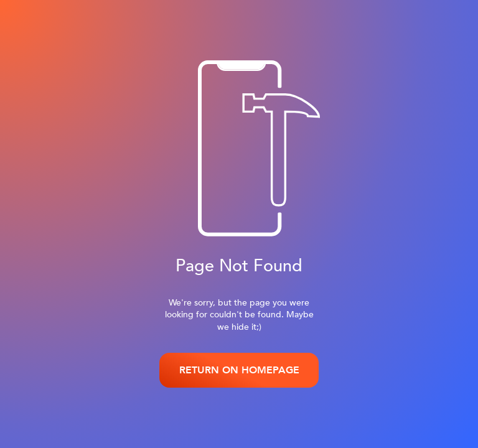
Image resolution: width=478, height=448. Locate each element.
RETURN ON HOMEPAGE (239, 370)
